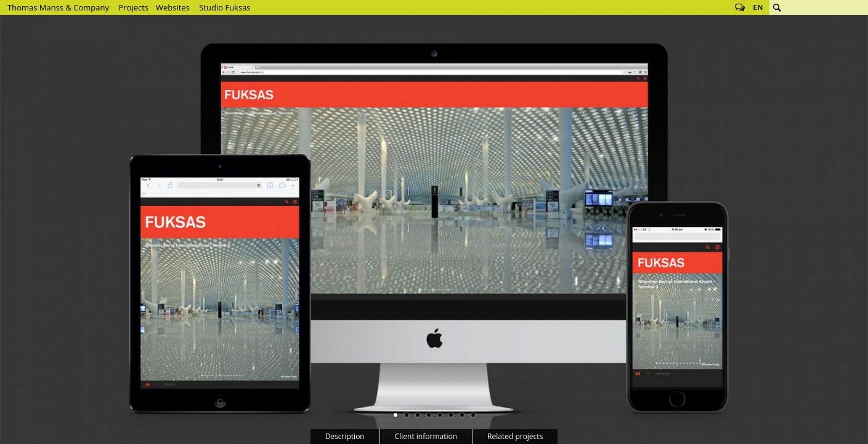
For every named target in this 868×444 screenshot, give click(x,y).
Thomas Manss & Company (58, 7)
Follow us (740, 7)
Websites (173, 7)
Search (777, 7)
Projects (133, 7)
